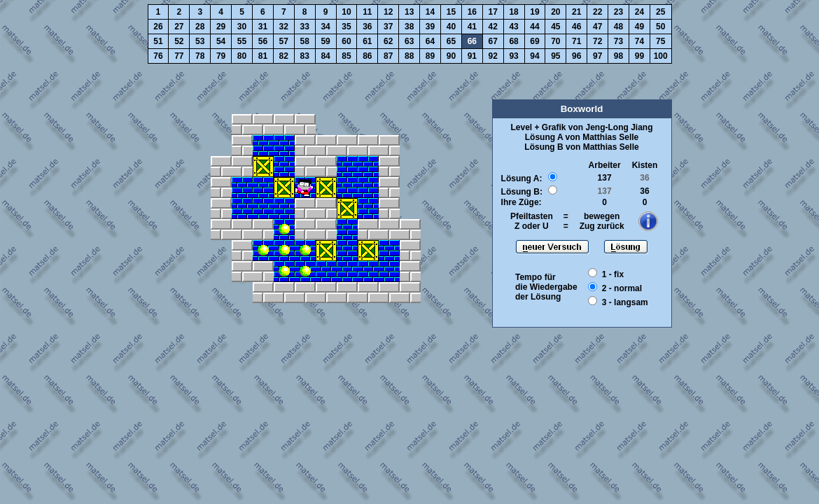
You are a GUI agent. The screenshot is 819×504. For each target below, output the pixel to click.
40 (451, 27)
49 (639, 27)
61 (367, 41)
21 (576, 12)
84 (325, 56)
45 (555, 27)
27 (179, 27)
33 (305, 27)
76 (158, 56)
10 (346, 12)
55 (242, 41)
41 (472, 27)
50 (660, 27)
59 (325, 41)
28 (200, 27)
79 (221, 56)
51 (158, 41)
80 (242, 56)
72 (597, 41)
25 (660, 12)
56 (263, 41)
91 (472, 56)
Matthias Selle (610, 137)
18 (513, 12)
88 (409, 56)
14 (430, 12)
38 (409, 27)
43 (513, 27)
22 (597, 12)
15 (451, 12)
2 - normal (622, 288)
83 (305, 56)
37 (388, 27)
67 (493, 41)
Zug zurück (602, 226)
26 (158, 27)
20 (555, 12)
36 (367, 27)
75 (660, 41)
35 (346, 27)
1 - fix (613, 274)
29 (221, 27)
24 (639, 12)
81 (263, 56)
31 (263, 27)
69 (534, 41)
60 (346, 41)
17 (493, 12)
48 (618, 27)
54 (221, 41)
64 (430, 41)
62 (388, 41)
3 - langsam (625, 302)
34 (325, 27)
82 (284, 56)
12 (388, 12)
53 (200, 41)
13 (409, 12)
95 (555, 56)
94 (534, 56)
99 (639, 56)
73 (618, 41)
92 (493, 56)
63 (409, 41)
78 (200, 56)
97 (597, 56)
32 (284, 27)
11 (367, 12)
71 (576, 41)
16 (472, 12)
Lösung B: (522, 192)
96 (576, 56)
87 (388, 56)
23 (618, 12)
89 (430, 56)
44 (534, 27)
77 (179, 56)
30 (242, 27)
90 (451, 56)
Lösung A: (522, 178)
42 (493, 27)
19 (534, 12)
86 (367, 56)
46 (576, 27)
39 (430, 27)
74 (639, 41)
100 (661, 56)
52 (179, 41)
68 (513, 41)
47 (597, 27)
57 (284, 41)
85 (346, 56)
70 (555, 41)
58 (305, 41)
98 (618, 56)
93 (513, 56)
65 (451, 41)
